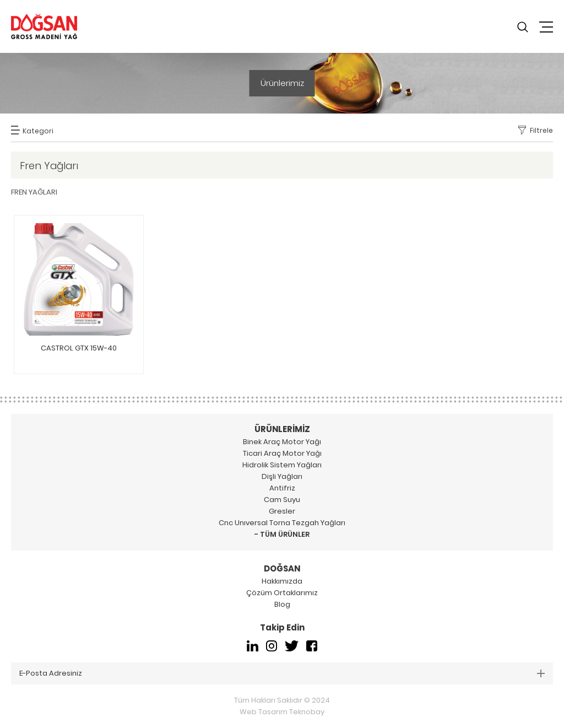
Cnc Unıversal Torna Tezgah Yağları (282, 523)
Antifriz (282, 488)
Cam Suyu (282, 500)
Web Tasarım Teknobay (282, 712)
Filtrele (541, 130)
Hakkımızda (282, 581)
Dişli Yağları (282, 476)
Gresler (282, 511)
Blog (282, 604)
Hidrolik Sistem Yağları (282, 465)
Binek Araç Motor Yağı (282, 442)
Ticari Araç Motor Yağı (282, 453)
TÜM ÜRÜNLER (285, 534)
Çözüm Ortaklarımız (282, 593)
